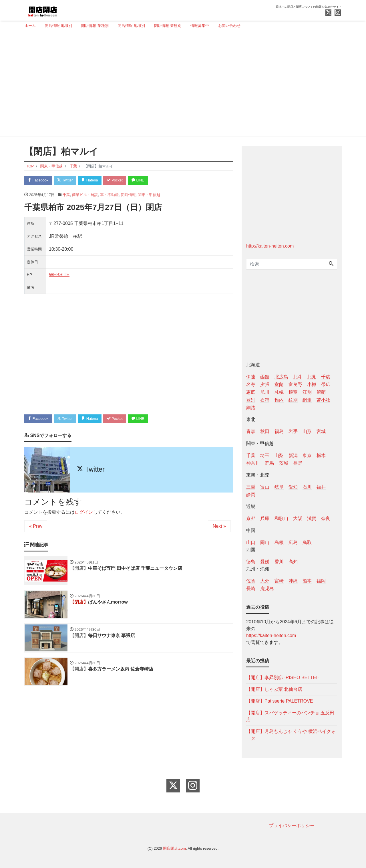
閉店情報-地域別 (131, 26)
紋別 (293, 400)
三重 (251, 487)
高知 (293, 562)
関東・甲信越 (149, 195)
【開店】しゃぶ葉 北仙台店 (274, 689)
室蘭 (279, 384)
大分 (265, 581)
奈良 (326, 518)
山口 (251, 542)
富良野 (295, 384)
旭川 (265, 392)
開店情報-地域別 (58, 26)
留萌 (321, 392)
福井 (321, 487)
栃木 (321, 455)
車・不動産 (109, 195)
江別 (307, 392)
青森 (251, 431)
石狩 (265, 400)
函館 (265, 377)
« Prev (36, 527)
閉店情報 (128, 195)
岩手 (293, 431)
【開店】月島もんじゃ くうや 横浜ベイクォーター (291, 735)
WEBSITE (59, 275)
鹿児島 (267, 589)
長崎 (251, 589)
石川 (307, 487)
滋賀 (312, 518)
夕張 (265, 384)
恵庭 (251, 392)
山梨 (279, 455)
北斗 (298, 377)
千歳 (326, 377)
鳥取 (307, 542)
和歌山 (281, 518)
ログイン (84, 513)
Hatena (92, 180)
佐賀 (251, 581)
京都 (251, 518)
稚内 (279, 400)
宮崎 (279, 581)
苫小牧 (323, 400)
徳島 (251, 562)
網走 (307, 400)
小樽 (312, 384)
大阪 (298, 518)
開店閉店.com (174, 848)
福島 (279, 431)
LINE (142, 180)
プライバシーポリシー (292, 826)
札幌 (279, 392)
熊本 (307, 581)
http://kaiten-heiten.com (270, 246)
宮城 (321, 431)
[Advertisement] (181, 85)
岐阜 (279, 487)
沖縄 (293, 581)
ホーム (30, 26)
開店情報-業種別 (95, 26)
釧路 (251, 408)
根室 (293, 392)
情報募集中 (200, 26)
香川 (279, 562)
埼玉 (265, 455)
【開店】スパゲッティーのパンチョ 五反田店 (290, 716)
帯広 (326, 384)
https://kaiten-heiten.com (271, 635)
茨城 (284, 463)
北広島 (281, 377)
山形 (307, 431)
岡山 (265, 542)
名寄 (251, 384)
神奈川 (253, 463)
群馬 (269, 463)
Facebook (39, 180)
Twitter (66, 180)
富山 (265, 487)
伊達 (251, 377)
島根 (279, 542)
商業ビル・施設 (85, 195)
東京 (307, 455)
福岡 (321, 581)
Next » (219, 527)
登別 (251, 400)
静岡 (251, 495)
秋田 (265, 431)
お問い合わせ (229, 26)
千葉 (66, 195)
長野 (298, 463)
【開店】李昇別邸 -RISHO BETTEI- (283, 678)
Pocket (118, 180)
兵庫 (265, 518)
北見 (312, 377)
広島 (293, 542)
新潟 (293, 455)
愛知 (293, 487)
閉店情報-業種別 (168, 26)
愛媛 (265, 562)
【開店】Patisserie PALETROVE (280, 701)
